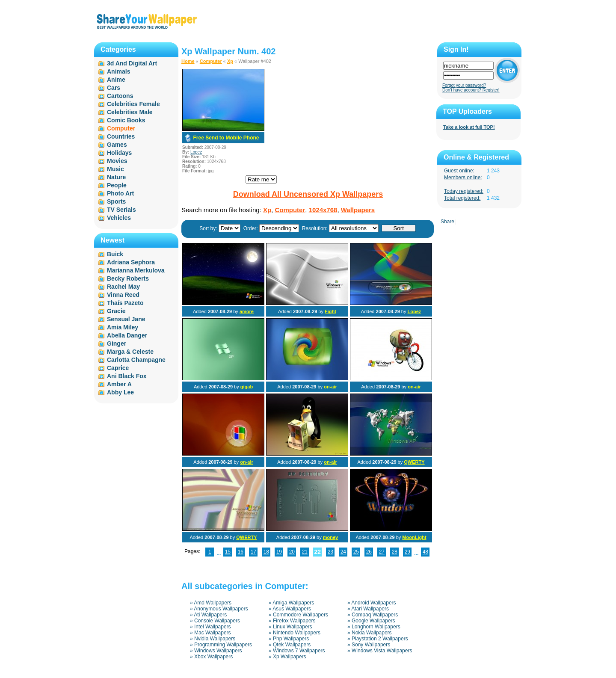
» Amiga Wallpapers (291, 603)
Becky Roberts (128, 278)
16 (241, 552)
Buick (115, 254)
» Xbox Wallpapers (211, 657)
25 (356, 552)
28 (395, 552)
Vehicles (119, 218)
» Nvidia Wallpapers (213, 639)
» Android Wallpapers (372, 603)
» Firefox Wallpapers (292, 621)
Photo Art (120, 193)
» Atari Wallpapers (368, 609)
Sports (116, 201)
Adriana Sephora (131, 262)
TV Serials (121, 210)
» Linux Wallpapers (290, 627)
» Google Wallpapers (371, 621)
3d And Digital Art (132, 63)
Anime (116, 80)
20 (292, 552)
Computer (211, 61)
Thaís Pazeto (125, 303)
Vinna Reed (123, 295)
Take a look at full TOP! (469, 127)
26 (369, 552)
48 (425, 552)
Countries (121, 136)
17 (253, 552)
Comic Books (126, 120)
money (330, 537)
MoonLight (414, 537)
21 (305, 552)
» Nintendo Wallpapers (295, 633)
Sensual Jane (126, 319)
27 (382, 552)
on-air (330, 387)
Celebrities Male (130, 112)
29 (407, 552)
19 (279, 552)
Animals (118, 71)
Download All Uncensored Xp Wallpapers (308, 194)
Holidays (119, 153)
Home (188, 61)
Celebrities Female (133, 104)
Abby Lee (120, 392)
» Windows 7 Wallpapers (297, 651)
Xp (230, 61)
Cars (114, 88)
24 (343, 552)
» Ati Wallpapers (208, 615)
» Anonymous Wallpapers (219, 609)
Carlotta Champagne (136, 360)
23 (330, 552)
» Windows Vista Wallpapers (380, 651)
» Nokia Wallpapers (370, 633)
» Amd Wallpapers (211, 603)
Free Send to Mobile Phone (226, 138)
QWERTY (414, 462)
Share (447, 222)
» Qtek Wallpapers (290, 645)
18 (266, 552)
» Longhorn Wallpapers (374, 627)
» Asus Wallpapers (290, 609)
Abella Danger (127, 335)
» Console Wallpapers (215, 621)
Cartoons (120, 96)
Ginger (117, 343)
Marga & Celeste (130, 352)
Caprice (118, 368)
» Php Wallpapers (289, 639)
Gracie (116, 311)
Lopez (196, 152)
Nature (116, 177)
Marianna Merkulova (136, 270)
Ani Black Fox (127, 376)
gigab (247, 387)
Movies (117, 161)
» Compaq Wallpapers (373, 615)
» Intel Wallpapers (210, 627)
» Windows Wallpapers (216, 651)
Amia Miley (123, 327)
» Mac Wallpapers (210, 633)
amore (247, 311)
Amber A (119, 384)
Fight (330, 311)
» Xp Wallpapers (287, 657)
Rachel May (123, 287)
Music (115, 169)
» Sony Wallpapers (369, 645)
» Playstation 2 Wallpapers (378, 639)
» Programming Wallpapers (221, 645)
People (117, 185)
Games (117, 145)
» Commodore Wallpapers (298, 615)
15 (228, 552)
